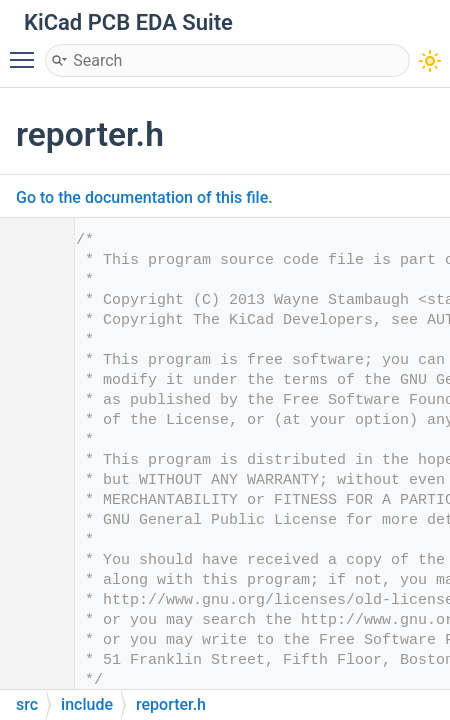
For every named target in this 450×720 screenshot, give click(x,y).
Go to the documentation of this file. (144, 197)
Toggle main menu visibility (27, 51)
